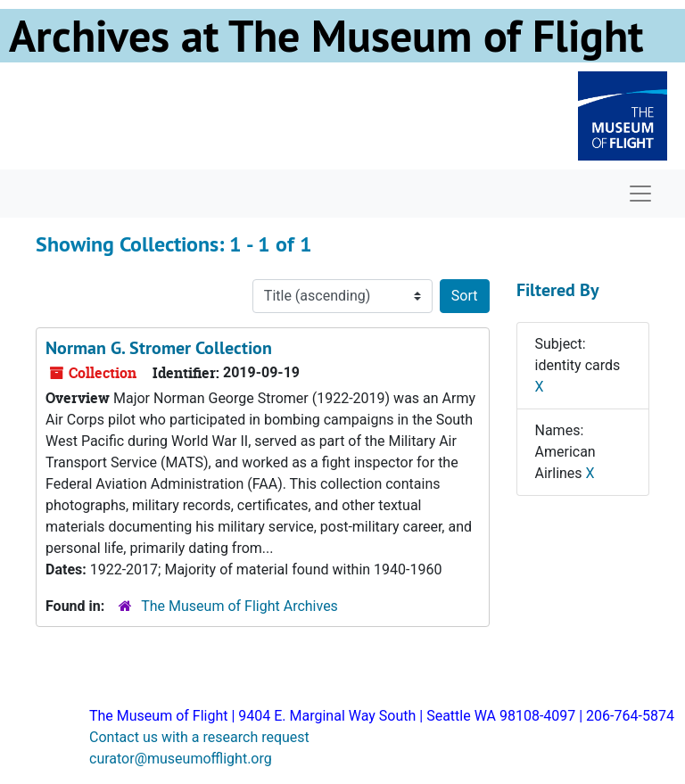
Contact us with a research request (199, 737)
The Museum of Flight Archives (239, 606)
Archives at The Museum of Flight (326, 36)
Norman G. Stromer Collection (159, 348)
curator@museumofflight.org (181, 759)
